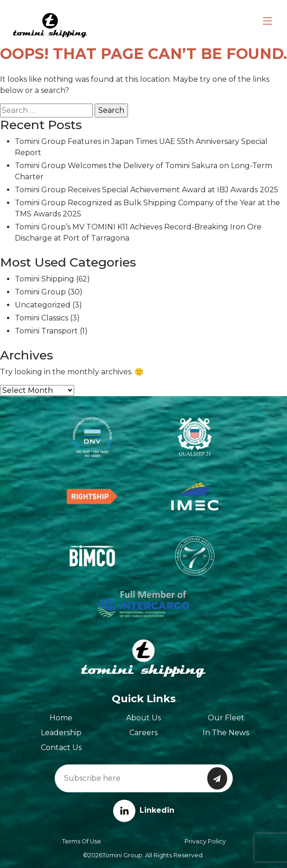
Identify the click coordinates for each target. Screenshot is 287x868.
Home (61, 718)
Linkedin (144, 810)
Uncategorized (43, 305)
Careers (143, 733)
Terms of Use (82, 841)
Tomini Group (40, 292)
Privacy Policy (205, 841)
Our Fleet (226, 718)
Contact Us (61, 747)
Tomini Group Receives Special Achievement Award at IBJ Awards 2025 (147, 190)
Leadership (61, 733)
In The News (226, 733)
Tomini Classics (41, 318)
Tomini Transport (46, 331)
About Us (143, 718)
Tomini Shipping (45, 279)
